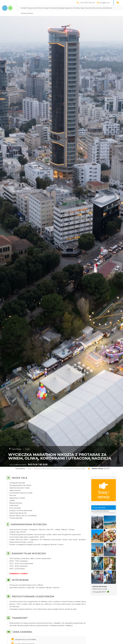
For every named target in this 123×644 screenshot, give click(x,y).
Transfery (98, 8)
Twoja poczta (53, 8)
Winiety (61, 8)
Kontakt (45, 8)
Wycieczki (110, 8)
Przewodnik (74, 8)
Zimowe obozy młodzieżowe (52, 13)
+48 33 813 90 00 (87, 3)
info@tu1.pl (105, 3)
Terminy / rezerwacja (104, 490)
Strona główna (20, 469)
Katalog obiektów (69, 13)
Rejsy (104, 8)
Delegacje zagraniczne (87, 8)
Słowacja (67, 8)
